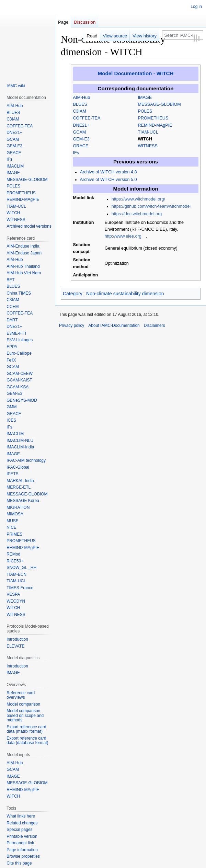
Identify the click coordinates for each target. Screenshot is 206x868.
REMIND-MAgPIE (155, 125)
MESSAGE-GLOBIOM (159, 104)
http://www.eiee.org (123, 236)
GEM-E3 (81, 139)
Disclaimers (154, 325)
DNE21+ (81, 125)
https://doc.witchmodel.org (137, 214)
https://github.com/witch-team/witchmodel (151, 206)
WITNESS (148, 146)
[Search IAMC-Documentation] (183, 35)
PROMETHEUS (153, 118)
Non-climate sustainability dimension (125, 294)
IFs (76, 153)
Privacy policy (72, 325)
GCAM (80, 132)
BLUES (80, 104)
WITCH (145, 139)
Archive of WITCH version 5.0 (108, 180)
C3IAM (80, 111)
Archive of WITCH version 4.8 (108, 172)
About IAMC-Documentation (114, 325)
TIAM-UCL (148, 132)
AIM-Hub (82, 98)
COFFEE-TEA (87, 118)
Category (73, 294)
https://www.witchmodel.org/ (138, 199)
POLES (145, 111)
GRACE (81, 146)
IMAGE (145, 98)
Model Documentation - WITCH (136, 73)
